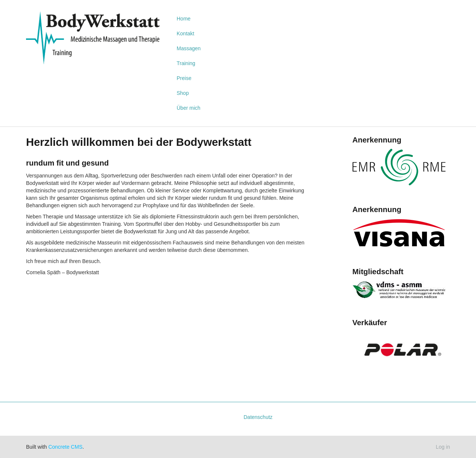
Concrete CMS (65, 447)
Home (184, 19)
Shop (183, 93)
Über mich (189, 108)
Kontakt (185, 33)
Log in (443, 447)
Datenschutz (258, 417)
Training (186, 63)
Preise (184, 78)
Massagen (189, 48)
